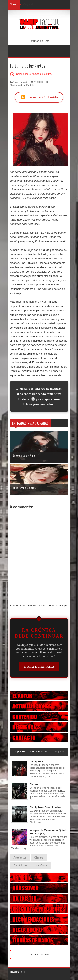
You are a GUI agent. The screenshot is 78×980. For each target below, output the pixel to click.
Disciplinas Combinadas (45, 807)
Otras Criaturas (39, 955)
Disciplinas (37, 761)
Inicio (42, 605)
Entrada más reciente (23, 605)
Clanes (34, 784)
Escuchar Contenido (39, 97)
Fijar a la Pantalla (39, 667)
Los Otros (41, 865)
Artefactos (20, 857)
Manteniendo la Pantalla (22, 85)
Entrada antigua (59, 605)
